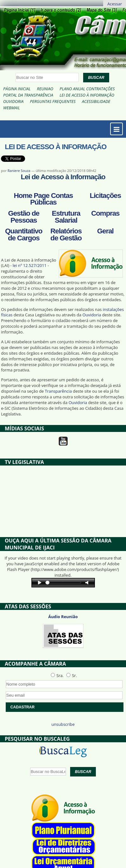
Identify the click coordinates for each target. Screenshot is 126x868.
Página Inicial (17, 89)
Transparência (58, 391)
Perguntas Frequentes (53, 101)
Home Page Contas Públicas (43, 199)
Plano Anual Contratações (87, 89)
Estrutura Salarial (66, 217)
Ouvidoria (13, 101)
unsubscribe (63, 724)
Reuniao (45, 89)
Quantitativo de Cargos (24, 234)
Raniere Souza (19, 171)
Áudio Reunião (63, 617)
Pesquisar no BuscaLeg (37, 739)
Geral (105, 231)
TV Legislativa (24, 462)
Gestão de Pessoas (23, 217)
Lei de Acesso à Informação (87, 95)
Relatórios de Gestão (66, 234)
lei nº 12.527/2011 (30, 265)
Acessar (115, 4)
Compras (105, 213)
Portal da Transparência (28, 95)
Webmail (12, 108)
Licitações (105, 196)
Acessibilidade (96, 101)
